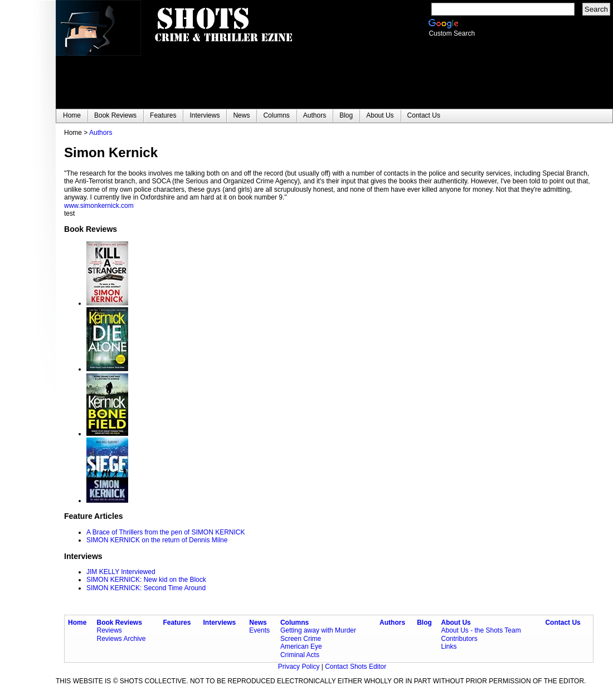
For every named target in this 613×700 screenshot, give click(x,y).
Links (449, 646)
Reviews (110, 630)
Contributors (459, 639)
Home (77, 623)
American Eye (301, 646)
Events (259, 630)
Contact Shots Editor (356, 667)
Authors (101, 133)
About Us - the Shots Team (481, 630)
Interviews (220, 623)
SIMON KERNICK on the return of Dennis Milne (157, 540)
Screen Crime (301, 639)
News (258, 623)
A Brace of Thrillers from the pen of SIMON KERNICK (166, 532)
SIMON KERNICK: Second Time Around (146, 588)
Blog (424, 623)
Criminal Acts (300, 655)
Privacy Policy (300, 667)
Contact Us (563, 623)
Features (177, 623)
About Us (456, 623)
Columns (295, 623)
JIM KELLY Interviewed (121, 572)
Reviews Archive (121, 639)
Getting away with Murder (318, 630)
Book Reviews (120, 623)
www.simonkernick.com (99, 206)
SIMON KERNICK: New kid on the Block (146, 580)
